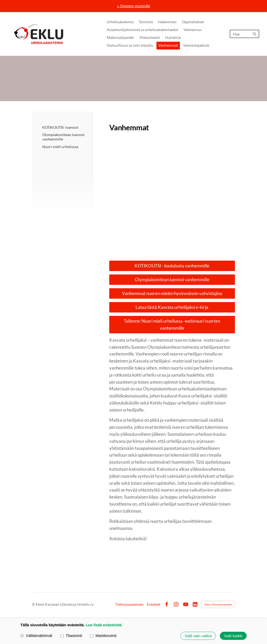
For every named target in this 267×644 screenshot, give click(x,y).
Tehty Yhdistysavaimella (218, 604)
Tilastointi (71, 636)
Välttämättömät (36, 636)
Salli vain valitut (198, 636)
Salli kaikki (233, 636)
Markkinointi (103, 636)
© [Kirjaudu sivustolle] (34, 604)
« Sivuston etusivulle (133, 6)
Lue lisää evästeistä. (104, 625)
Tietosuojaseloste (129, 604)
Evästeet (154, 604)
